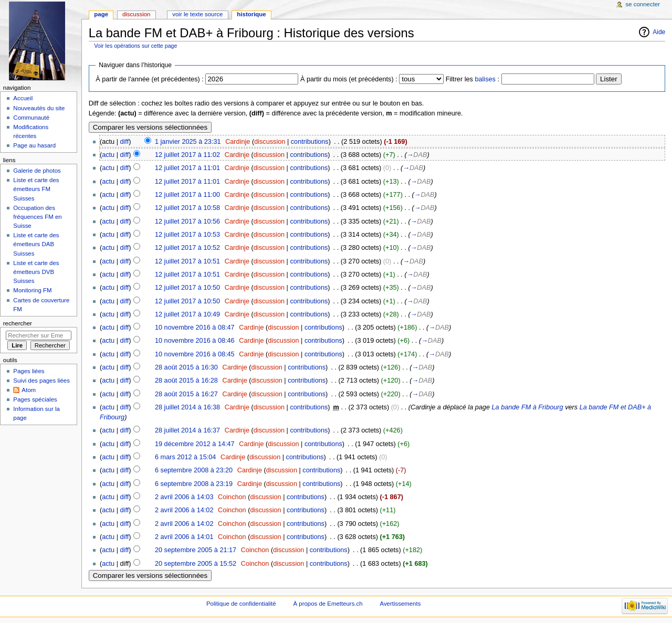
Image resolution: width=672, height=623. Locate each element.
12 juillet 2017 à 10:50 (187, 288)
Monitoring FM (32, 290)
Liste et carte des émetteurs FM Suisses (36, 189)
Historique (251, 14)
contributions (310, 142)
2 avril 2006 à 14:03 (184, 497)
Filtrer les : (472, 79)
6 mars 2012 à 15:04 (185, 457)
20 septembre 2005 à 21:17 (196, 550)
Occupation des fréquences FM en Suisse (37, 217)
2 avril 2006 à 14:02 (184, 510)
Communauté (31, 118)
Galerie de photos (37, 171)
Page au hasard (34, 145)
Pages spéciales (35, 399)
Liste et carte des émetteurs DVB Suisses (36, 272)
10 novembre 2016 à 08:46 (195, 341)
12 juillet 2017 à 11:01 (187, 168)
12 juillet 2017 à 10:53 (187, 235)
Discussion (136, 14)
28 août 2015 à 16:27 (186, 394)
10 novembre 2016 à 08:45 (195, 354)
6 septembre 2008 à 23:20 (194, 470)
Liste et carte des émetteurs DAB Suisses (36, 244)
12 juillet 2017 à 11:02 (187, 155)
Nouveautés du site (39, 108)
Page (101, 14)
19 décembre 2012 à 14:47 (195, 444)
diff (125, 142)
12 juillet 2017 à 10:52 (187, 248)
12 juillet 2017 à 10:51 (187, 261)
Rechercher (18, 323)
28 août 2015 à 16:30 (186, 367)
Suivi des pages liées (41, 381)
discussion (270, 142)
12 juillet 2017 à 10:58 (187, 208)
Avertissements (400, 604)
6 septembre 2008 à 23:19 (194, 484)
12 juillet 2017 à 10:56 (187, 221)
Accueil (23, 98)
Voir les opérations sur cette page (135, 46)
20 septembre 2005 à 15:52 (196, 564)
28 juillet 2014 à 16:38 (187, 407)
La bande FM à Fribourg (528, 407)
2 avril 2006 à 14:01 (184, 537)
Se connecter (643, 4)
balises (485, 79)
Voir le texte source (197, 14)
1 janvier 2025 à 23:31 (188, 142)
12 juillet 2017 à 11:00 (187, 195)
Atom (29, 390)
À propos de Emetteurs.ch (328, 604)
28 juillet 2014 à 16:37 (187, 430)
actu (108, 155)
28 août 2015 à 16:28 (186, 381)
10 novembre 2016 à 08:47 (195, 328)
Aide (659, 32)
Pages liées (29, 371)
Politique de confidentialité (241, 604)
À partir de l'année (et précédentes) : (150, 79)
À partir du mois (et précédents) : (349, 79)
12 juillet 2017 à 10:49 (187, 314)
